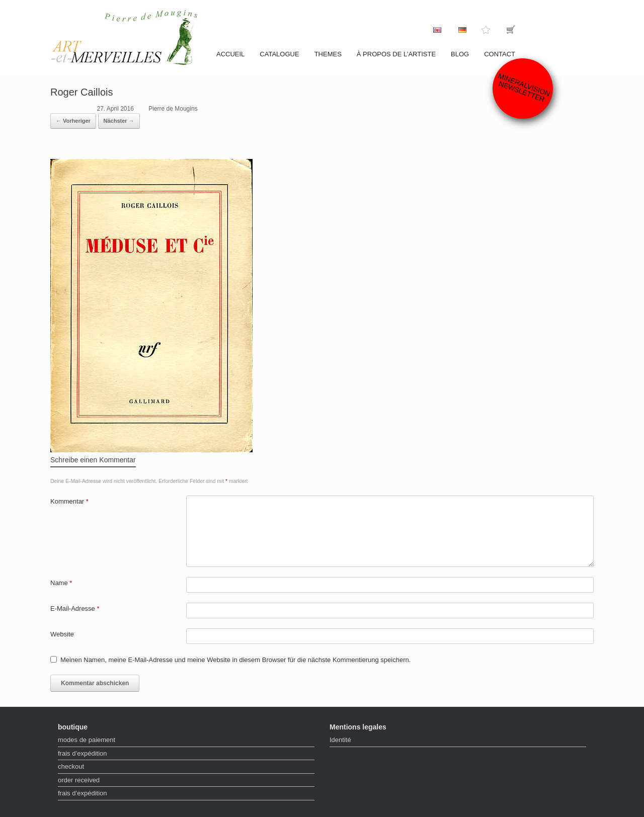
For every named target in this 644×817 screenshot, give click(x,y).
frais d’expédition (83, 753)
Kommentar (69, 501)
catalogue (279, 54)
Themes (328, 54)
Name (61, 583)
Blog (460, 54)
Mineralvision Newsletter (524, 87)
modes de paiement (87, 740)
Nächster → (119, 121)
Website (62, 634)
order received (79, 780)
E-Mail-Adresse (75, 608)
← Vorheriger (73, 121)
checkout (71, 766)
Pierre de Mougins (173, 109)
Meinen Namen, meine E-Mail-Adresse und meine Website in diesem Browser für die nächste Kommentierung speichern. (235, 660)
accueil (230, 54)
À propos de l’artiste (396, 54)
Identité (340, 740)
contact (500, 54)
